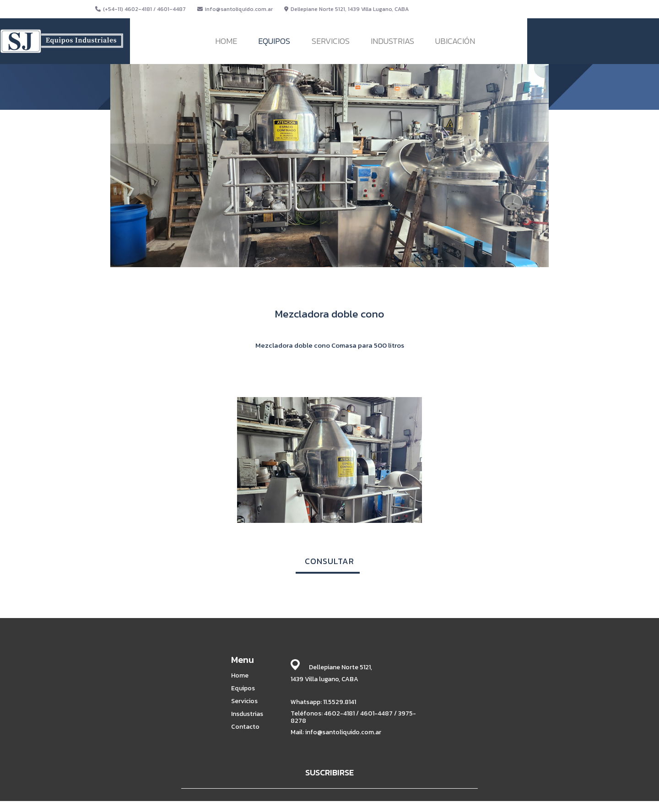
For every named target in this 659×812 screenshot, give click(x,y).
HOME (226, 41)
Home (240, 676)
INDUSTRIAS (392, 41)
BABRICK (443, 804)
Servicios (244, 701)
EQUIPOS (274, 41)
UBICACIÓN (455, 41)
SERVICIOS (331, 41)
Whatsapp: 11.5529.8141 (323, 702)
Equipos (243, 688)
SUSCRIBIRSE (329, 772)
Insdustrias (247, 714)
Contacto (245, 727)
